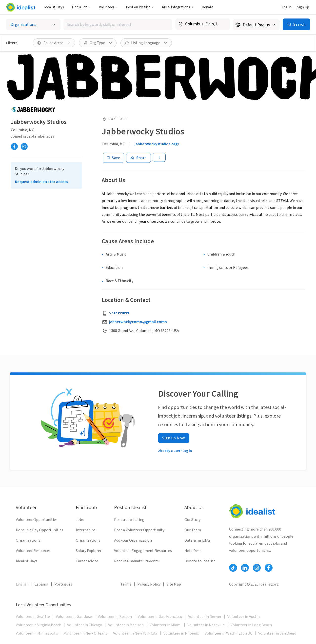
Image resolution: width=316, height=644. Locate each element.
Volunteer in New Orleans (86, 633)
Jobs (80, 520)
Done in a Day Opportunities (39, 530)
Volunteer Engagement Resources (143, 551)
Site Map (174, 584)
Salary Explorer (89, 551)
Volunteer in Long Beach (251, 625)
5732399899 (119, 313)
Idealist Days (54, 7)
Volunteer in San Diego (277, 633)
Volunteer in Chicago (85, 625)
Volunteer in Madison (126, 625)
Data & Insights (197, 540)
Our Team (193, 530)
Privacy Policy (149, 584)
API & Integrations (178, 7)
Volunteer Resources (33, 551)
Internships (86, 530)
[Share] (138, 158)
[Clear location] (223, 24)
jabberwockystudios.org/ (157, 144)
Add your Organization (133, 540)
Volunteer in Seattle (33, 617)
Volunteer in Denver (205, 617)
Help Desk (193, 551)
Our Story (192, 520)
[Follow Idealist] (233, 568)
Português (63, 584)
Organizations (28, 540)
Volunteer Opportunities (37, 520)
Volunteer (109, 7)
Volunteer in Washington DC (228, 633)
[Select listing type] (33, 25)
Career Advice (87, 561)
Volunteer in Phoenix (181, 633)
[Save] (113, 158)
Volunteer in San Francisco (160, 617)
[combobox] (118, 25)
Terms (126, 584)
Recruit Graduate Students (136, 561)
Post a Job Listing (129, 520)
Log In (286, 7)
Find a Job (81, 7)
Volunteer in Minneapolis (37, 633)
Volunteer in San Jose (74, 617)
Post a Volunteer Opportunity (139, 530)
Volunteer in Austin (244, 617)
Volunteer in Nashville (206, 625)
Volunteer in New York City (135, 633)
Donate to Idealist (200, 561)
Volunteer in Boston (115, 617)
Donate (207, 7)
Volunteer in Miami (166, 625)
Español (41, 584)
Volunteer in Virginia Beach (39, 625)
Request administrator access (41, 182)
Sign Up (303, 7)
